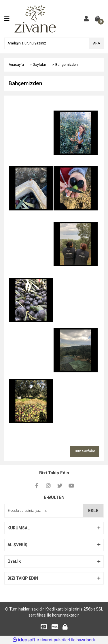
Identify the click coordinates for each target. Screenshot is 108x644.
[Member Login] (86, 19)
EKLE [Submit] (93, 511)
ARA (96, 43)
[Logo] (35, 18)
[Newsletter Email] (54, 511)
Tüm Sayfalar (85, 451)
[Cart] (98, 19)
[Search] (54, 43)
